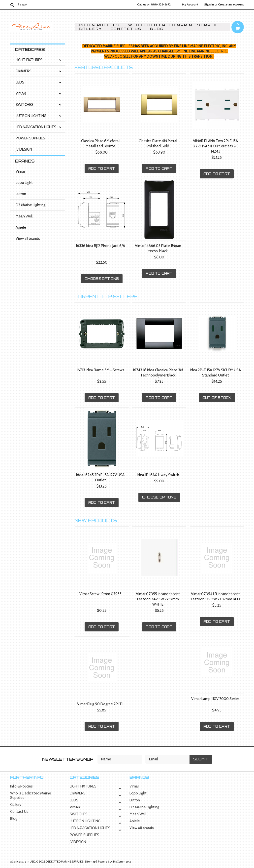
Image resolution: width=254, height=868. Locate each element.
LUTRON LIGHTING (31, 116)
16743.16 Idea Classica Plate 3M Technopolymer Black (158, 373)
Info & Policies (99, 25)
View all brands (28, 239)
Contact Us (126, 29)
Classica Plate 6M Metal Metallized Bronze (100, 144)
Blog (157, 29)
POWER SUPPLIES (30, 138)
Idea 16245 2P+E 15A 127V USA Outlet (100, 477)
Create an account (231, 4)
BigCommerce (122, 862)
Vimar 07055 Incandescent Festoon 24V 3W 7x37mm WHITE (158, 599)
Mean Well (24, 216)
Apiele (21, 227)
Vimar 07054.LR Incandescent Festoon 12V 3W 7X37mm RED (215, 597)
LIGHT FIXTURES (29, 60)
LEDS (20, 82)
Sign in (209, 4)
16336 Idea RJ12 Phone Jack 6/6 (100, 246)
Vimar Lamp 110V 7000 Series (215, 699)
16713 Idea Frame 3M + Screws (100, 370)
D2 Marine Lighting (31, 205)
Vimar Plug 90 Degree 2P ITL (100, 704)
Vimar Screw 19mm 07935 (100, 594)
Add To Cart (102, 168)
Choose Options (102, 279)
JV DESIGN (24, 149)
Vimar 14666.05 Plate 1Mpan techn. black (158, 248)
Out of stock (217, 398)
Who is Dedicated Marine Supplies (175, 25)
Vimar (20, 171)
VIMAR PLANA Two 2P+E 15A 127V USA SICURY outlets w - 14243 (216, 146)
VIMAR (21, 93)
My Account (190, 4)
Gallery (90, 29)
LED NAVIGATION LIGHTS (36, 127)
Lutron (21, 194)
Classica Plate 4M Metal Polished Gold (158, 144)
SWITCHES (25, 105)
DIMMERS (24, 71)
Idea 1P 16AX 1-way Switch (158, 475)
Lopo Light (24, 183)
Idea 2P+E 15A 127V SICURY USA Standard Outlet (215, 373)
